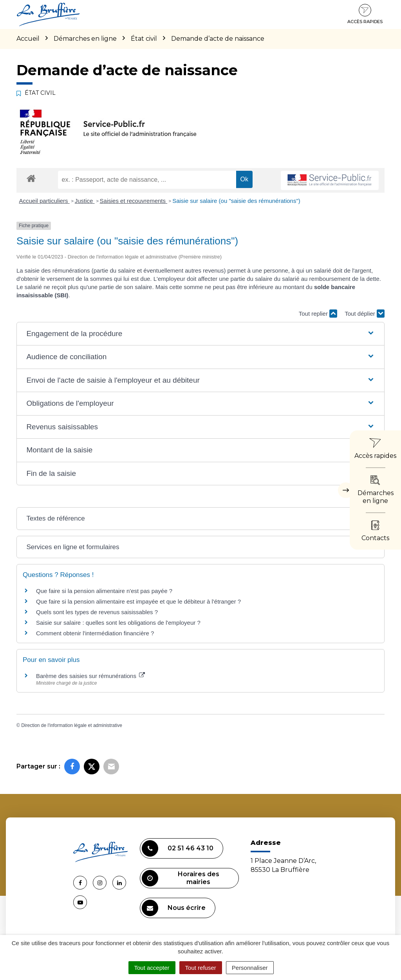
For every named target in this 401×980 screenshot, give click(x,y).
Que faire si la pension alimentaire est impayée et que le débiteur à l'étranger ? (138, 601)
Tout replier (318, 314)
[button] (200, 334)
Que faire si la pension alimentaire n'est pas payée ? (104, 591)
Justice (85, 201)
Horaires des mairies (181, 878)
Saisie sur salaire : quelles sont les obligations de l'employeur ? (118, 623)
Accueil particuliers (44, 201)
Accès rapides (365, 14)
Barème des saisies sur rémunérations (90, 676)
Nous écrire (174, 908)
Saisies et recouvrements (134, 201)
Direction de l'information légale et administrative (72, 725)
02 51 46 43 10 (178, 848)
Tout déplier (365, 314)
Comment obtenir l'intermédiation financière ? (95, 633)
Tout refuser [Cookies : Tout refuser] (201, 968)
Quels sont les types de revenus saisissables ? (97, 612)
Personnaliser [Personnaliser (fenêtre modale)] (250, 968)
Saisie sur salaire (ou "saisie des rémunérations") (236, 201)
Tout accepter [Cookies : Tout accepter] (152, 968)
